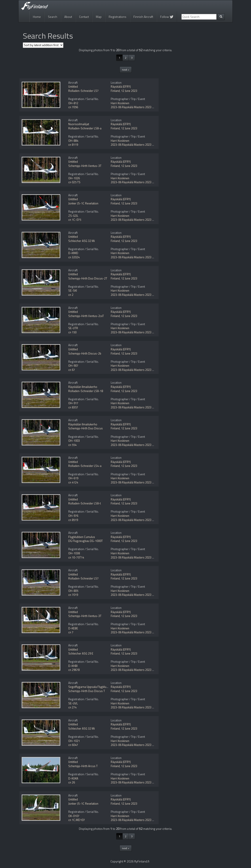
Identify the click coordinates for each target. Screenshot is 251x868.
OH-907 (73, 366)
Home (37, 17)
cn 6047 (73, 745)
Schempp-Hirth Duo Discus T (87, 691)
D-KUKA (73, 778)
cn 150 (72, 332)
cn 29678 (74, 670)
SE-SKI (73, 291)
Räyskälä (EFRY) (121, 87)
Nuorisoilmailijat (79, 124)
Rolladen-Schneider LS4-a (85, 466)
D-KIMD (73, 253)
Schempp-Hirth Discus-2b (85, 353)
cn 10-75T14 (76, 557)
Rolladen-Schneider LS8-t (85, 503)
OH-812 (73, 103)
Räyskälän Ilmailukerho (83, 387)
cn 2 (71, 295)
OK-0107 (74, 816)
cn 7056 (73, 107)
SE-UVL (73, 703)
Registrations (118, 17)
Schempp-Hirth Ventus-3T (85, 166)
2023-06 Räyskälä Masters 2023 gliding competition (144, 107)
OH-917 (73, 403)
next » (126, 70)
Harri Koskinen (120, 103)
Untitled (73, 87)
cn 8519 (73, 520)
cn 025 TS (74, 182)
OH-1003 (74, 441)
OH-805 (73, 591)
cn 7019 (73, 595)
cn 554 (72, 445)
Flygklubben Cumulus (82, 537)
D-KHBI (73, 666)
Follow (167, 17)
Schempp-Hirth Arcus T (83, 766)
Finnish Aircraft (143, 17)
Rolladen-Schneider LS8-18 (86, 391)
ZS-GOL (73, 216)
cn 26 (72, 782)
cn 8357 (73, 407)
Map (99, 17)
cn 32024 (74, 257)
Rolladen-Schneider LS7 (83, 91)
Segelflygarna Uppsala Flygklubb (89, 687)
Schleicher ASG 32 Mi (82, 241)
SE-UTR (73, 328)
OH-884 (73, 141)
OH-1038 (74, 553)
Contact (84, 17)
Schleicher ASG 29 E (81, 653)
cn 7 (71, 632)
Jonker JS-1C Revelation (83, 203)
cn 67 (72, 370)
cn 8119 (73, 145)
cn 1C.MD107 (77, 820)
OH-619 (73, 478)
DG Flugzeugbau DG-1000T (86, 541)
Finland (115, 91)
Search (53, 17)
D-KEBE (73, 628)
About (68, 17)
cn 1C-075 (75, 220)
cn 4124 (73, 482)
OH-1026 (74, 178)
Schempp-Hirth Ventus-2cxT (86, 316)
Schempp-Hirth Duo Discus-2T (88, 278)
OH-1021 (74, 741)
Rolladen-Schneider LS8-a (85, 128)
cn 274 (72, 707)
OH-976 (73, 516)
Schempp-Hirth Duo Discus (86, 428)
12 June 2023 (129, 91)
